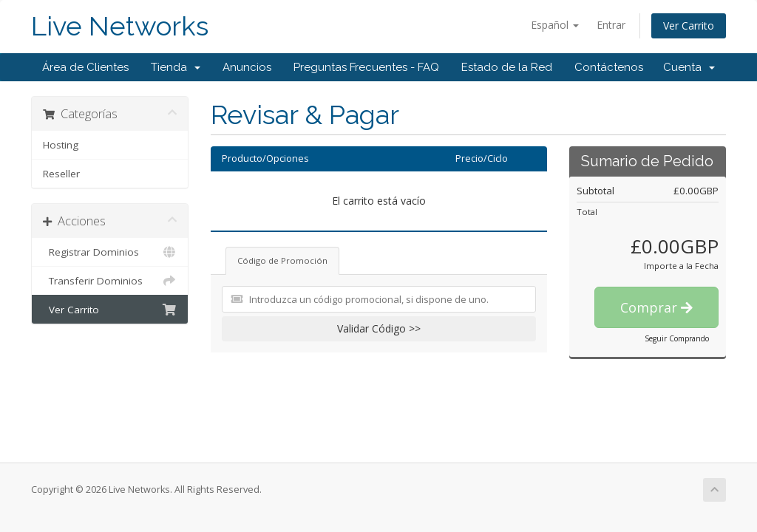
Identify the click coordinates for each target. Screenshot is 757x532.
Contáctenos (609, 67)
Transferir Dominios (110, 281)
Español (555, 25)
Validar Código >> (379, 328)
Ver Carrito (689, 25)
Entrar (611, 25)
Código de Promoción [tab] (282, 260)
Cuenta (689, 67)
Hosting (61, 145)
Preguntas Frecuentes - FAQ (366, 67)
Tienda (176, 67)
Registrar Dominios (110, 252)
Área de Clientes (85, 67)
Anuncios (247, 67)
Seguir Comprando (677, 338)
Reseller (61, 174)
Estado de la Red (507, 67)
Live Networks (120, 26)
